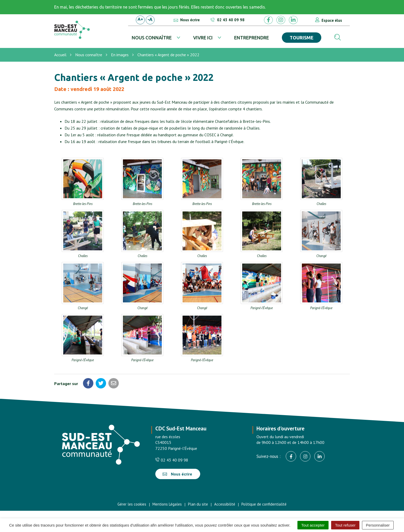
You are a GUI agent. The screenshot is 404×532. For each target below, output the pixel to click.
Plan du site (198, 504)
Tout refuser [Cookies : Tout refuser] (345, 525)
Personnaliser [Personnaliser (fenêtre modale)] (378, 525)
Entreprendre (252, 38)
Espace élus (332, 20)
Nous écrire (177, 474)
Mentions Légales (167, 504)
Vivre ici (203, 38)
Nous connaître (152, 38)
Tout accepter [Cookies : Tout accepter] (313, 525)
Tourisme (302, 38)
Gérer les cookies (132, 504)
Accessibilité (225, 504)
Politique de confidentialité (264, 504)
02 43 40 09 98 (172, 460)
